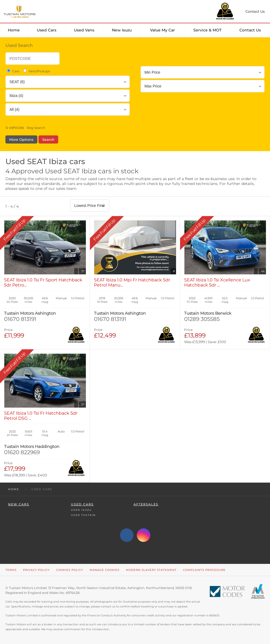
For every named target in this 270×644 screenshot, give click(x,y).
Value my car (162, 30)
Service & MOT (207, 30)
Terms (11, 570)
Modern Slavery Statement (151, 570)
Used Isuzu (81, 510)
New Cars (19, 504)
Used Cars (47, 30)
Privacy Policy (36, 570)
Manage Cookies (105, 570)
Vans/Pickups (36, 71)
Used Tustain (83, 515)
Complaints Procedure (204, 570)
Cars (13, 71)
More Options (21, 139)
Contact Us (250, 30)
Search (48, 139)
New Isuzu (122, 30)
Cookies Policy (70, 570)
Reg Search (36, 128)
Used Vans (84, 30)
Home (14, 30)
